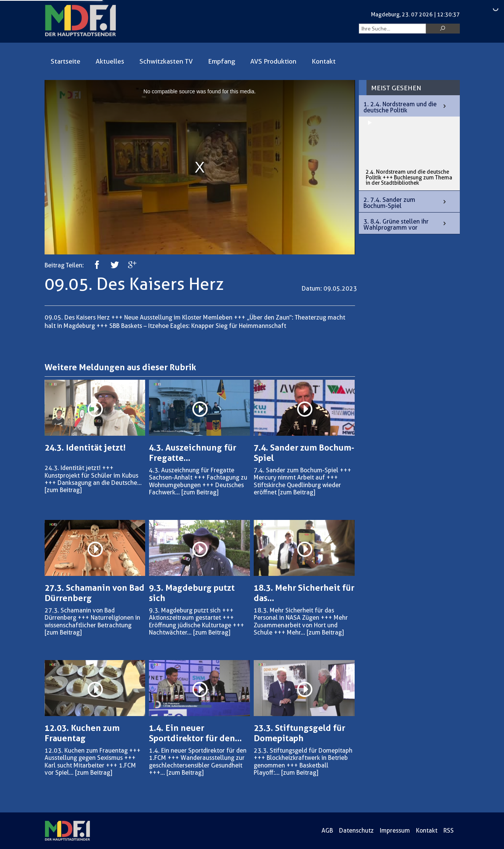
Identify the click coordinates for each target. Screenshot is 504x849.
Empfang (222, 61)
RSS (449, 831)
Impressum (395, 831)
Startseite (66, 61)
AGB (327, 831)
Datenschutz (356, 831)
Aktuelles (110, 61)
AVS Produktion (273, 61)
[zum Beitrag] (63, 490)
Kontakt (324, 61)
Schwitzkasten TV (166, 61)
